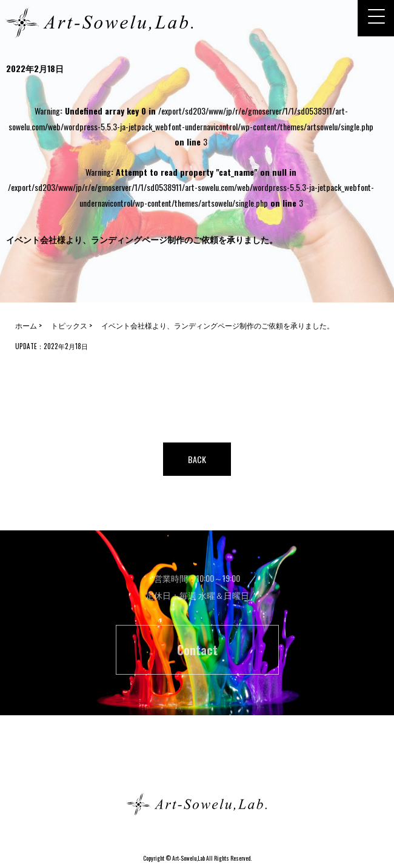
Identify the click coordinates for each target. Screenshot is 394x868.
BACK (197, 459)
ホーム (197, 761)
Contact (197, 650)
